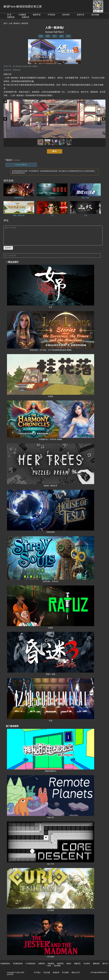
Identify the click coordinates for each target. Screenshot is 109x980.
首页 (5, 23)
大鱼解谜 (22, 15)
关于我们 (37, 972)
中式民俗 (51, 15)
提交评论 (8, 248)
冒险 (41, 36)
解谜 (48, 36)
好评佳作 (66, 15)
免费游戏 (11, 17)
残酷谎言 (77, 963)
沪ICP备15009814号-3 (99, 972)
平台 (55, 36)
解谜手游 (37, 15)
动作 (68, 36)
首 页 (9, 15)
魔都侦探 (96, 963)
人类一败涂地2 (14, 23)
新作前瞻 (95, 15)
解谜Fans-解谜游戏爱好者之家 (23, 6)
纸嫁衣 (69, 963)
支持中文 (81, 15)
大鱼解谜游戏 (5, 963)
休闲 (61, 36)
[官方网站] (33, 66)
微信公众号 (76, 972)
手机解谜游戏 (18, 963)
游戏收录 (56, 972)
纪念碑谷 (87, 963)
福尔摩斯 (57, 966)
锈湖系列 (60, 963)
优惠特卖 (25, 17)
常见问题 (47, 972)
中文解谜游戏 (30, 963)
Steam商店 (21, 165)
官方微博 (65, 972)
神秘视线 (51, 963)
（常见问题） (16, 160)
